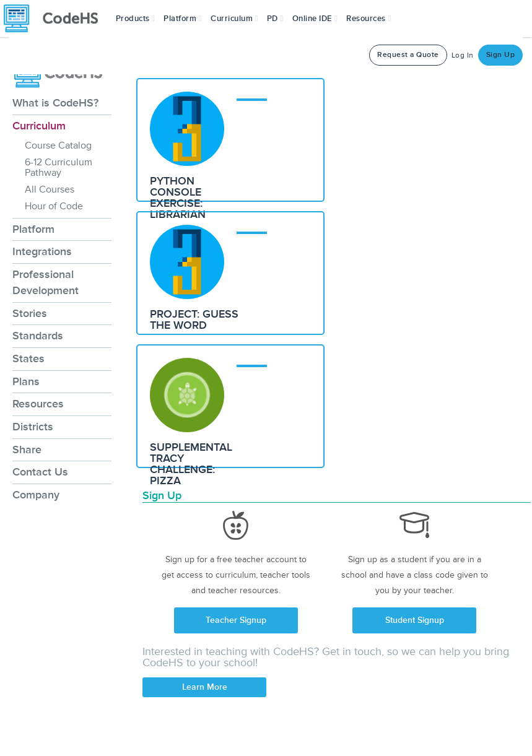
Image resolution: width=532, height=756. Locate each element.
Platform (33, 229)
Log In (463, 55)
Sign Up (501, 55)
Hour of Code (54, 206)
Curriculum (39, 126)
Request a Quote (408, 55)
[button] (136, 19)
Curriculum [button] (234, 19)
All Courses (50, 189)
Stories (30, 313)
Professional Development (46, 282)
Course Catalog (58, 146)
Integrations (42, 251)
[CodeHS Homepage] (56, 19)
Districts (33, 427)
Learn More (205, 687)
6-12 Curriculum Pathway (59, 167)
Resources (38, 404)
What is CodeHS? (55, 103)
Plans (26, 381)
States (28, 358)
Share (27, 450)
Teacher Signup (236, 620)
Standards (38, 336)
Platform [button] (183, 19)
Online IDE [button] (315, 19)
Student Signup (415, 620)
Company (36, 495)
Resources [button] (368, 19)
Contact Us (40, 472)
